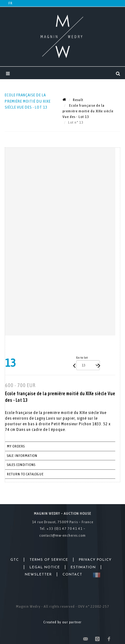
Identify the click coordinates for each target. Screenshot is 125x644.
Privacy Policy (95, 560)
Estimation (83, 567)
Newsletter (38, 575)
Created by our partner (63, 622)
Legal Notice (45, 567)
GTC (15, 560)
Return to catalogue (25, 474)
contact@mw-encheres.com (63, 535)
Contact (72, 575)
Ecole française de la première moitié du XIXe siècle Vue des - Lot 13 (88, 111)
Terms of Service (49, 560)
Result (78, 100)
